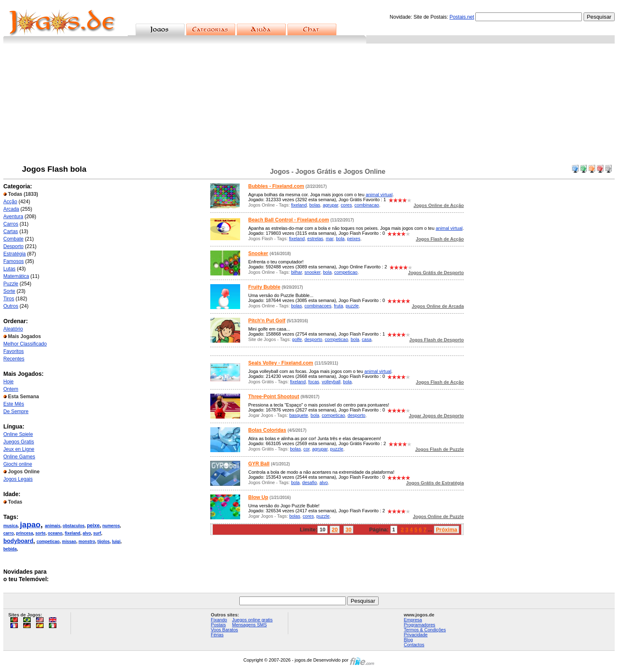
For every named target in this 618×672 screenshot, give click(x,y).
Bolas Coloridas (267, 430)
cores (347, 205)
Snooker (258, 253)
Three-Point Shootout (274, 397)
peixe (93, 526)
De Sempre (16, 411)
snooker (313, 272)
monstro (87, 542)
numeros (111, 526)
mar (329, 239)
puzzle (352, 306)
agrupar (330, 205)
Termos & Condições (425, 630)
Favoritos (13, 351)
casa (366, 339)
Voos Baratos (224, 630)
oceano (55, 533)
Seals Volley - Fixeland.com (281, 363)
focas (314, 382)
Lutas (9, 269)
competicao (48, 542)
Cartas (11, 231)
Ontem (11, 389)
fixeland (73, 533)
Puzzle (11, 284)
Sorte (9, 291)
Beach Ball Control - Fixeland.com (289, 220)
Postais (218, 625)
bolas (315, 205)
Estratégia (15, 254)
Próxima (446, 530)
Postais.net (462, 17)
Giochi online (18, 464)
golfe (297, 339)
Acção (10, 202)
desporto (313, 339)
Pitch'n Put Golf (267, 321)
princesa (25, 533)
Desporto (13, 246)
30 (348, 530)
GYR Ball (259, 464)
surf (97, 533)
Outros (11, 306)
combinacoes (318, 306)
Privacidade (415, 635)
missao (69, 542)
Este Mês (14, 404)
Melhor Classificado (25, 344)
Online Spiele (18, 434)
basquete (298, 415)
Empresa (413, 620)
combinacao (367, 205)
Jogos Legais (18, 479)
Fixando (219, 620)
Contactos (414, 645)
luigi (116, 542)
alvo (87, 533)
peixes (354, 239)
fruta (338, 306)
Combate (13, 239)
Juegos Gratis (19, 442)
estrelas (315, 239)
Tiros (9, 299)
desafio (310, 482)
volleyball (331, 382)
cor (307, 449)
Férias (217, 635)
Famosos (13, 261)
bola (340, 239)
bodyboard (18, 541)
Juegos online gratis (252, 620)
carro (9, 533)
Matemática (16, 276)
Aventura (13, 217)
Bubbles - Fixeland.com (276, 186)
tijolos (103, 542)
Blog (408, 640)
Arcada (11, 209)
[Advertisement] (309, 106)
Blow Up (258, 497)
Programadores (419, 625)
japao (30, 525)
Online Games (19, 457)
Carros (11, 224)
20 (335, 530)
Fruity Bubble (264, 287)
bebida (10, 549)
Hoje (9, 382)
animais (52, 526)
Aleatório (13, 329)
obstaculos (74, 526)
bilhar (297, 272)
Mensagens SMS (249, 625)
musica (10, 526)
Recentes (14, 359)
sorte (40, 533)
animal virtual (379, 195)
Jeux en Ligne (19, 449)
